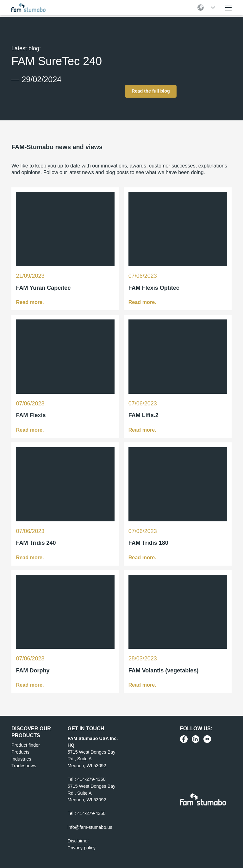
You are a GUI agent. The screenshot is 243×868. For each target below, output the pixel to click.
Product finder (26, 745)
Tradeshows (24, 765)
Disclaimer (78, 840)
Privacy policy (82, 847)
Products (20, 751)
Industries (21, 758)
